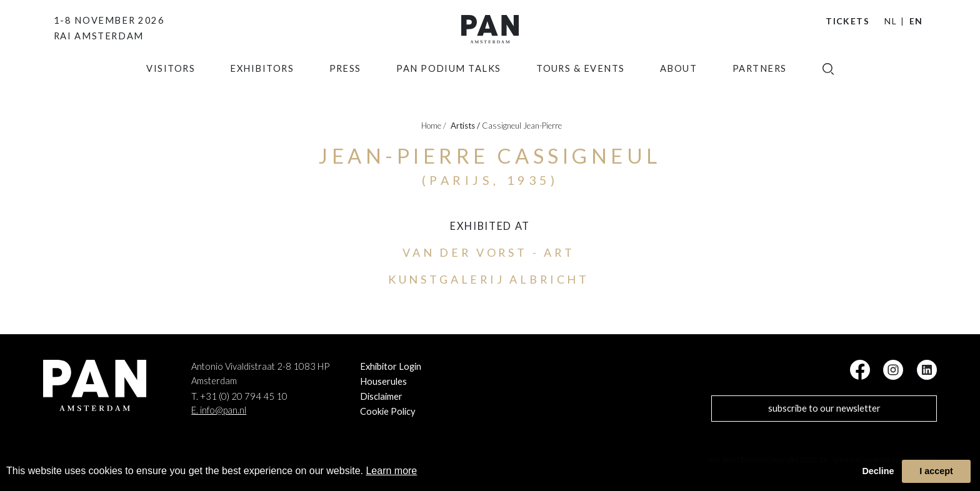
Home (434, 126)
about (678, 90)
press (345, 90)
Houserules (383, 381)
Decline (878, 471)
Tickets (847, 21)
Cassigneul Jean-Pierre (522, 126)
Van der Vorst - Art (489, 252)
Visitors (171, 90)
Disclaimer (381, 396)
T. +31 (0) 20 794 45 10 (239, 396)
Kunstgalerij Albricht (489, 279)
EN (916, 21)
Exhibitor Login (391, 366)
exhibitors (262, 90)
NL (891, 21)
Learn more (391, 471)
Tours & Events (581, 90)
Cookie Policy (388, 411)
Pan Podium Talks (449, 90)
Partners (760, 90)
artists (465, 126)
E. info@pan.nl (219, 410)
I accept (936, 471)
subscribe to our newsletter (824, 408)
